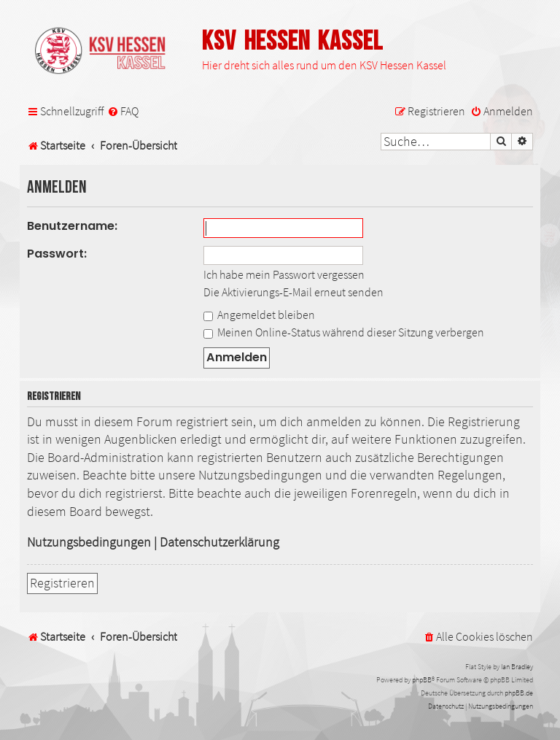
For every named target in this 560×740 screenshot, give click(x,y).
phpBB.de (519, 693)
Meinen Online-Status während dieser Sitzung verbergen (344, 332)
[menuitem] (123, 111)
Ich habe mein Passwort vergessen (284, 274)
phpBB (422, 680)
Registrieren (62, 583)
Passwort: (57, 254)
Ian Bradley (517, 667)
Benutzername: (72, 226)
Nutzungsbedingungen (89, 542)
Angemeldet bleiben (259, 315)
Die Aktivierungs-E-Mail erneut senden (293, 292)
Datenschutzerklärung (219, 542)
